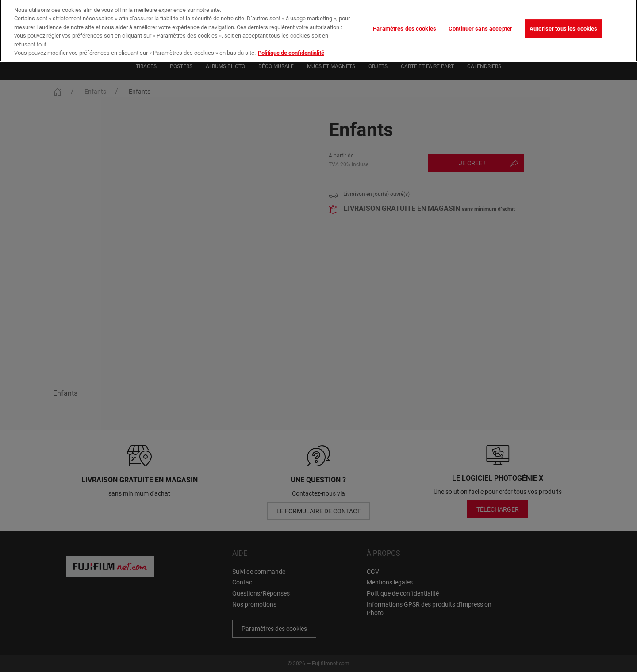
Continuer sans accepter (480, 23)
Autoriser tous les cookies (563, 23)
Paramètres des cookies (405, 23)
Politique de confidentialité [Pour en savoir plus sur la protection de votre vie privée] (291, 48)
